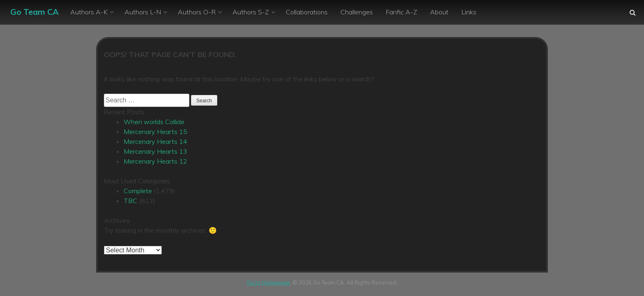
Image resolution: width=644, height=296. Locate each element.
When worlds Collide (154, 122)
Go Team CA (34, 12)
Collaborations (307, 12)
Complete (138, 191)
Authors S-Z (251, 12)
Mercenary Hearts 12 (155, 161)
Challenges (357, 12)
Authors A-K (89, 12)
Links (469, 12)
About (439, 12)
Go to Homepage (268, 282)
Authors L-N (143, 12)
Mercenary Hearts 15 (155, 132)
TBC (130, 201)
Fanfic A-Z (401, 12)
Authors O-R (197, 12)
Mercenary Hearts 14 (155, 141)
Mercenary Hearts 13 (155, 151)
